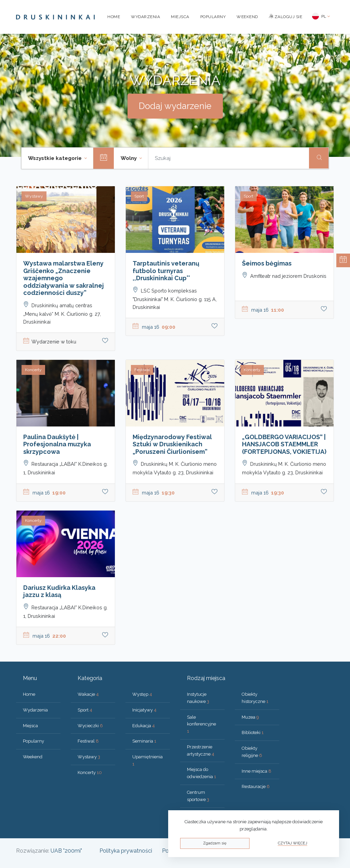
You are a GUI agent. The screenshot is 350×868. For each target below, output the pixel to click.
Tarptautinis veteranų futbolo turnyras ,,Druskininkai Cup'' (166, 271)
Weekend (247, 17)
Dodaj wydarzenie (175, 106)
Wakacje (88, 694)
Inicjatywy (144, 710)
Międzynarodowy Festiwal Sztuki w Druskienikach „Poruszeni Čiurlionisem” (172, 444)
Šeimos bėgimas (267, 263)
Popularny (213, 17)
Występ (142, 694)
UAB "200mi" (66, 851)
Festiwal (88, 741)
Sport (85, 710)
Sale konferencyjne (201, 724)
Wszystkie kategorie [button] (56, 158)
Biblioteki (253, 733)
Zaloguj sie (286, 17)
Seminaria (144, 741)
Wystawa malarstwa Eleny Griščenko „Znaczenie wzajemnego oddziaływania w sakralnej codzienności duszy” (64, 278)
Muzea (250, 717)
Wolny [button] (129, 158)
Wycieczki (90, 726)
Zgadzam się (215, 843)
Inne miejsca (257, 771)
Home (114, 17)
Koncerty (90, 772)
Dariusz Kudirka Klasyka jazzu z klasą (59, 591)
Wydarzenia (145, 17)
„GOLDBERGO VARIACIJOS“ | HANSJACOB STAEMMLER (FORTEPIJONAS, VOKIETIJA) (284, 444)
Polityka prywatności (126, 851)
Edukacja (144, 726)
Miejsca (180, 17)
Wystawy (89, 757)
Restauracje (256, 786)
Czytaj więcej (293, 843)
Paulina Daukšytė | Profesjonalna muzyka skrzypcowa (57, 444)
